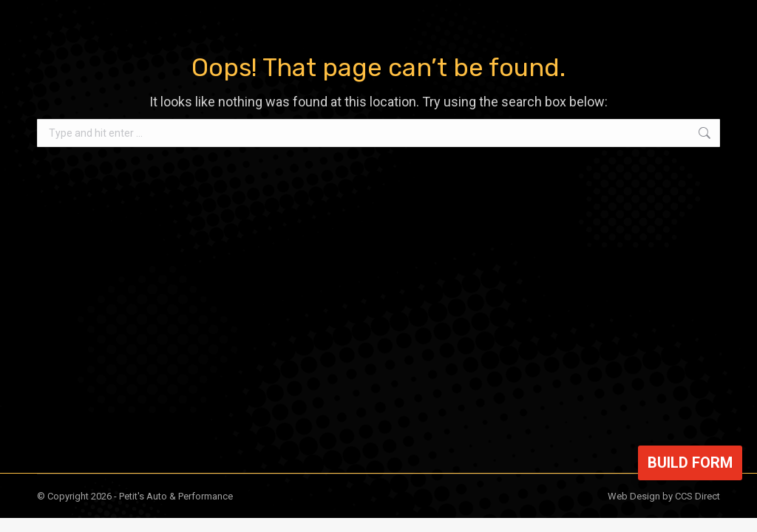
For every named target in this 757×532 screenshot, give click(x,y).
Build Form (690, 463)
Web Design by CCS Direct (664, 496)
